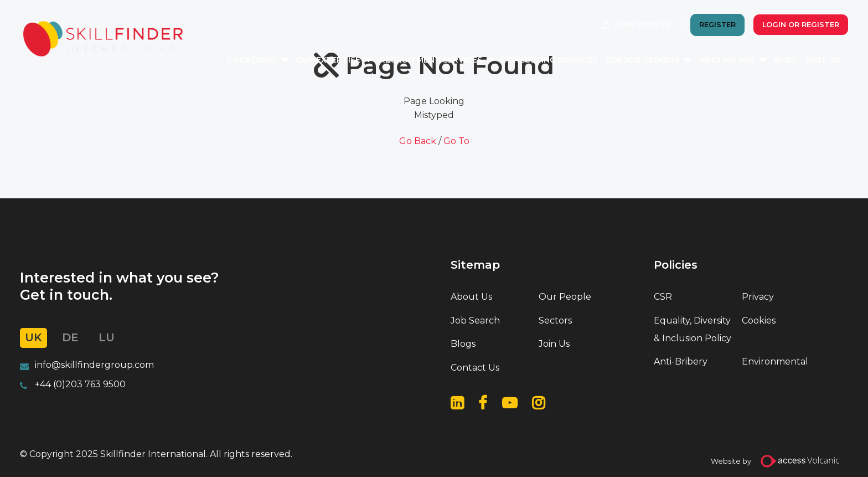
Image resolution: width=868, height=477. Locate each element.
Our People (565, 297)
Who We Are (727, 60)
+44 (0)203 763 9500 (80, 384)
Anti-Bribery (681, 361)
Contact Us (475, 368)
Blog (786, 60)
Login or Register (801, 25)
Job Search (475, 320)
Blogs (463, 344)
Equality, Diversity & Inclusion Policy (693, 329)
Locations (252, 60)
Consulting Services (549, 60)
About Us (471, 297)
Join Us (554, 344)
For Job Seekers (642, 60)
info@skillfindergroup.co (90, 365)
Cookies (759, 320)
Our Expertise (328, 60)
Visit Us (823, 60)
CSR (663, 297)
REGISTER (717, 25)
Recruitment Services (431, 60)
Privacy (758, 297)
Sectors (555, 320)
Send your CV (643, 25)
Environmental (775, 361)
